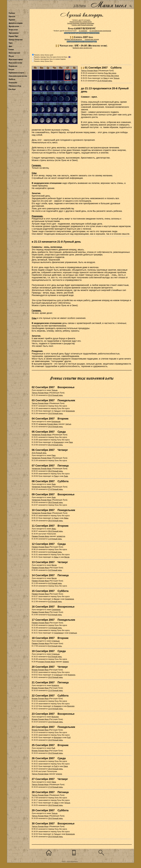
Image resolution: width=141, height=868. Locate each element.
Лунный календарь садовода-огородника (81, 23)
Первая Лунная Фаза (40, 547)
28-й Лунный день (55, 502)
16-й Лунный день (55, 769)
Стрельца (73, 633)
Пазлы (11, 56)
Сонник (11, 49)
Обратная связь (15, 86)
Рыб (69, 737)
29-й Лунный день (55, 521)
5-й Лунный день (55, 602)
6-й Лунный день (55, 615)
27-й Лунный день (55, 489)
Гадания (12, 20)
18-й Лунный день (55, 805)
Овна (105, 78)
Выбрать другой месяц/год (73, 39)
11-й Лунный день (55, 690)
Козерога (71, 675)
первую (66, 662)
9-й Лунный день (55, 657)
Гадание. (37, 165)
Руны (11, 43)
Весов (67, 557)
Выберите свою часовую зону (82, 48)
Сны (34, 173)
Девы (66, 518)
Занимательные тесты (18, 76)
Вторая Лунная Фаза (40, 670)
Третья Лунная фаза (40, 774)
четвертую (61, 536)
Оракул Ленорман (16, 40)
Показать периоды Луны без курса (45, 57)
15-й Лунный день (55, 753)
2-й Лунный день (55, 552)
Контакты (13, 83)
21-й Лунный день (105, 81)
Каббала (12, 79)
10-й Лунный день (55, 677)
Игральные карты (16, 59)
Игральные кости (15, 63)
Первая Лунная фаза (40, 536)
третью (68, 424)
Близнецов (70, 411)
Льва (66, 476)
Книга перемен (14, 53)
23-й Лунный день (55, 413)
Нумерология (14, 26)
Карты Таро (13, 36)
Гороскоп (12, 16)
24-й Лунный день (55, 427)
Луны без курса (110, 73)
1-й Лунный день (55, 539)
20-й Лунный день (55, 837)
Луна (10, 46)
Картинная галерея (16, 73)
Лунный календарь (16, 23)
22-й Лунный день (55, 395)
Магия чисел (109, 5)
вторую (59, 774)
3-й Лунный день (55, 570)
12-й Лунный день (55, 709)
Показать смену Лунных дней (44, 55)
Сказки (11, 69)
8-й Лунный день (55, 646)
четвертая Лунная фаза (48, 424)
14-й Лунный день (55, 740)
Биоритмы (13, 66)
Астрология (13, 30)
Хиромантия (14, 33)
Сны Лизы (12, 89)
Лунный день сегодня (92, 39)
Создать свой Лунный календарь (82, 25)
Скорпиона (69, 599)
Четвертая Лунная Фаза (41, 435)
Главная (12, 13)
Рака (71, 442)
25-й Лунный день (55, 445)
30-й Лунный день (55, 531)
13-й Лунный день (55, 722)
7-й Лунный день (55, 628)
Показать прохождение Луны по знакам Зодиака (50, 59)
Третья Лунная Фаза (89, 71)
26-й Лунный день (55, 471)
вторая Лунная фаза (47, 662)
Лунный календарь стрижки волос (81, 22)
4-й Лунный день (55, 583)
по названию (83, 31)
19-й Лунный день (55, 818)
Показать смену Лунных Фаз (43, 61)
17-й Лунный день (55, 787)
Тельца (116, 78)
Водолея (71, 706)
